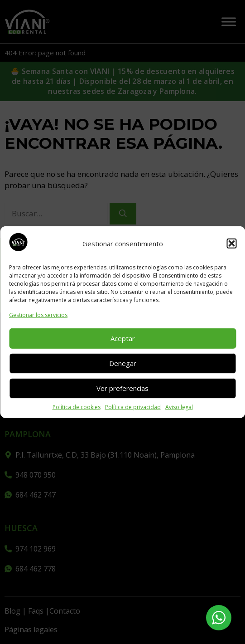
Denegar (123, 363)
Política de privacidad (133, 407)
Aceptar (123, 338)
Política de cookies (77, 407)
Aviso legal (179, 407)
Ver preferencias (122, 388)
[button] (231, 244)
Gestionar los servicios (38, 315)
